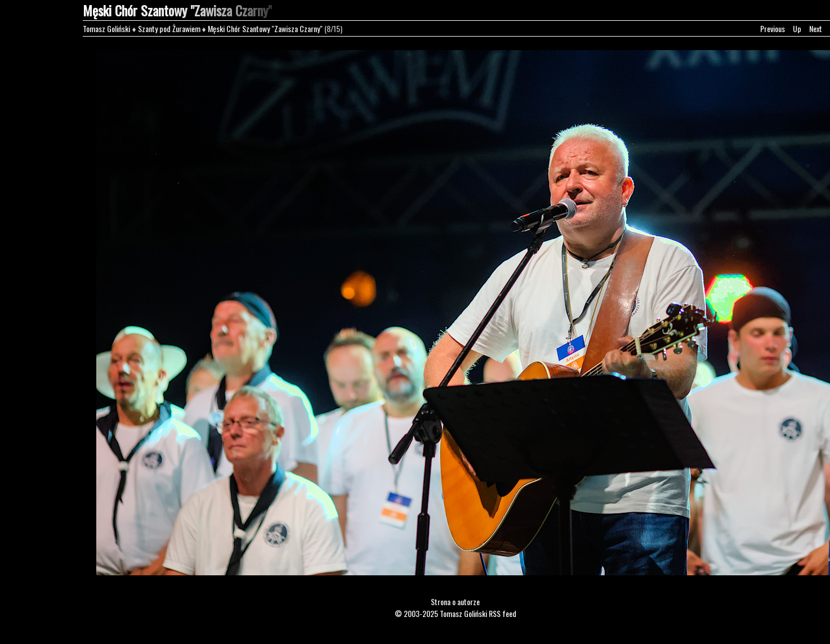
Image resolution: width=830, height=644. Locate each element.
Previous (773, 28)
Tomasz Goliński (106, 28)
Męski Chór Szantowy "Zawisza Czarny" (265, 28)
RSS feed (503, 613)
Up (797, 28)
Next (816, 28)
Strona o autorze (455, 601)
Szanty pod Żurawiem (169, 28)
